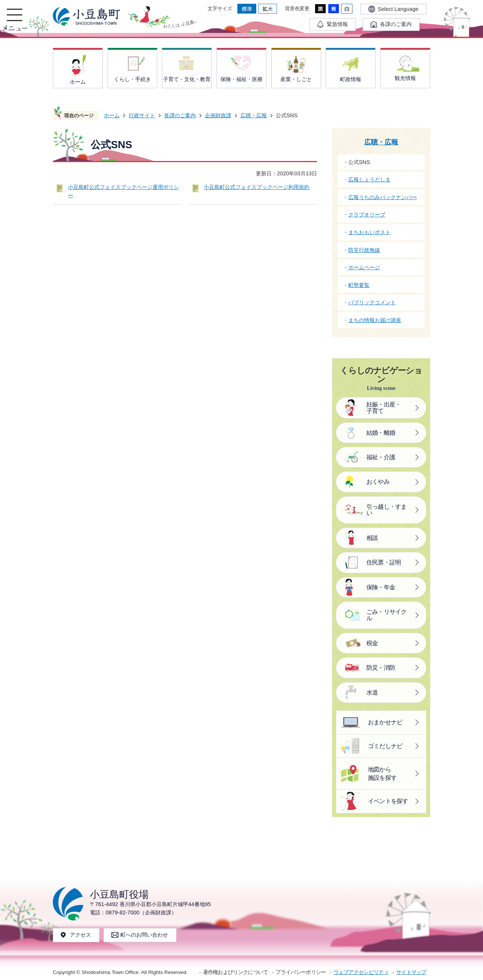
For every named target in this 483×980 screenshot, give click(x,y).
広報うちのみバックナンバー (383, 197)
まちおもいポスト (369, 232)
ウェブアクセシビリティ (361, 972)
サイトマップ (411, 972)
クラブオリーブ (367, 215)
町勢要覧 (359, 285)
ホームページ (364, 267)
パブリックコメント (372, 302)
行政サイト (142, 115)
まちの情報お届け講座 (375, 320)
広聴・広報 (254, 115)
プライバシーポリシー (301, 972)
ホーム (112, 115)
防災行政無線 (364, 250)
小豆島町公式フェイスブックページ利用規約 (257, 187)
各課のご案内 (180, 115)
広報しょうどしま (369, 179)
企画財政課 (218, 115)
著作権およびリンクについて (236, 972)
